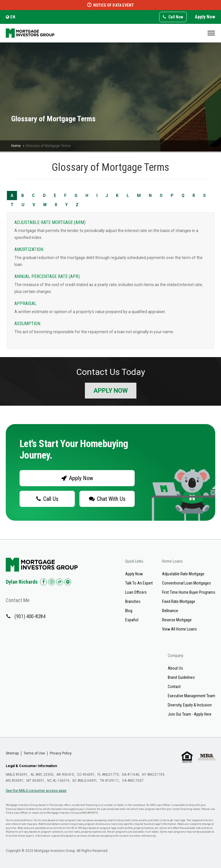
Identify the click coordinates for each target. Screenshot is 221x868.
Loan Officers (136, 592)
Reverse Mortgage (177, 620)
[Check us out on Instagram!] (52, 582)
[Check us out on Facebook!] (43, 582)
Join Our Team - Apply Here (190, 714)
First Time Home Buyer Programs (189, 592)
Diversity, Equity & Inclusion (190, 705)
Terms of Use (34, 753)
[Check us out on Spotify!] (68, 582)
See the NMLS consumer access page (36, 791)
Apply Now (205, 17)
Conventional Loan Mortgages (186, 583)
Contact (174, 687)
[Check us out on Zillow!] (60, 582)
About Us (175, 668)
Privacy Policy (61, 753)
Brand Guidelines (181, 677)
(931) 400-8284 (30, 616)
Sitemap (12, 753)
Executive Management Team (192, 696)
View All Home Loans (179, 629)
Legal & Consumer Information (31, 766)
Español (132, 620)
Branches (133, 601)
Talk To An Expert (139, 583)
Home (16, 146)
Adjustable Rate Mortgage (183, 574)
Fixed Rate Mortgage (179, 601)
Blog (129, 611)
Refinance (170, 611)
